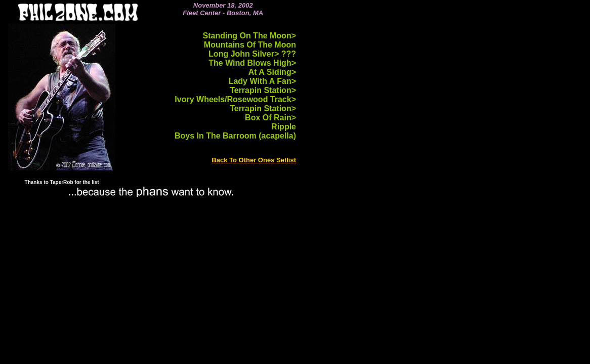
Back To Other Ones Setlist (254, 160)
